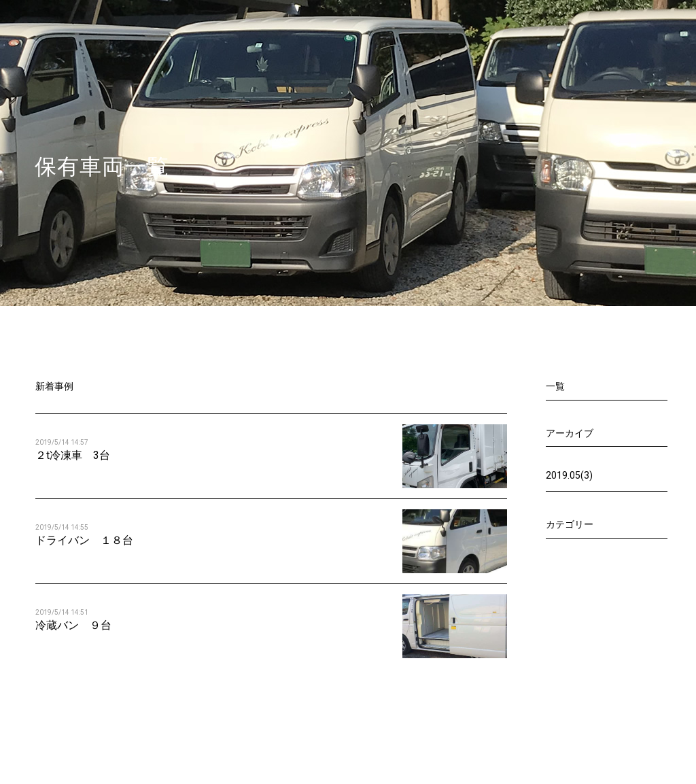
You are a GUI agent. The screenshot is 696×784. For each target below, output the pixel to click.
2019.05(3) (569, 475)
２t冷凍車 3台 (73, 455)
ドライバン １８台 (84, 540)
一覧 (555, 386)
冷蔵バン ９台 (73, 625)
